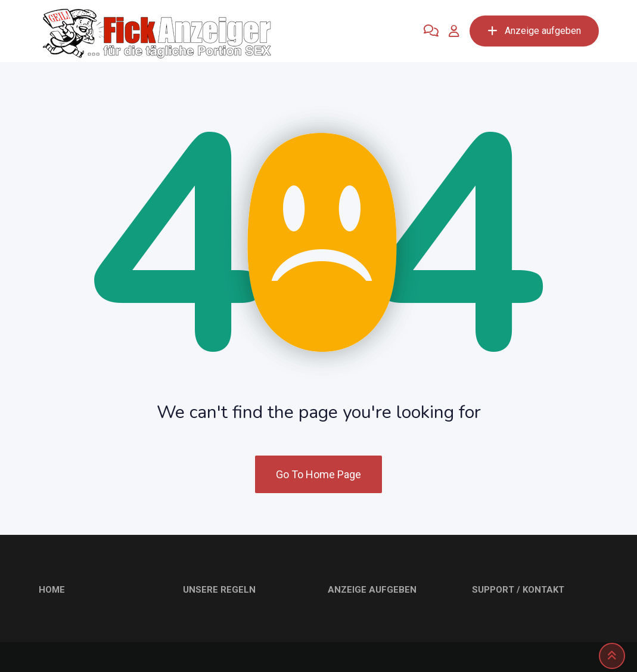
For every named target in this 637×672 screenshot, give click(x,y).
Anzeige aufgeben (534, 31)
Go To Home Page (318, 474)
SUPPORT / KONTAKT (518, 590)
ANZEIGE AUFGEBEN (372, 590)
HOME (52, 590)
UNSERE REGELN (219, 590)
